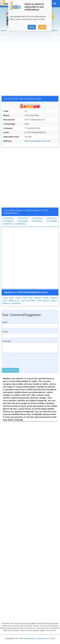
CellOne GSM (21, 298)
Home (3, 30)
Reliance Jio (14, 301)
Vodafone (16, 303)
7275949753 (20, 224)
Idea (31, 298)
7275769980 (51, 221)
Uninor (54, 301)
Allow (32, 27)
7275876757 (8, 224)
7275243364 (37, 218)
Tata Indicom (43, 301)
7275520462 (22, 221)
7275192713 (22, 218)
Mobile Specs (43, 638)
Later (42, 27)
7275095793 (8, 218)
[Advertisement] (30, 65)
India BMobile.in (30, 638)
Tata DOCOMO (28, 301)
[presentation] (23, 360)
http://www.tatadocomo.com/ (38, 141)
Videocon (7, 303)
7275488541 (8, 221)
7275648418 (37, 221)
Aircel (5, 298)
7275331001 (51, 218)
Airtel (11, 298)
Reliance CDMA (41, 298)
